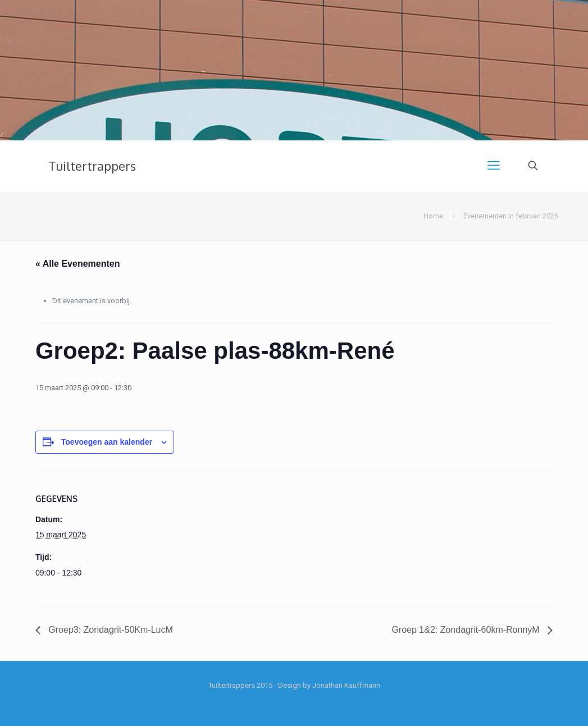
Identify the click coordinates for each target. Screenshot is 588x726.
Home (433, 216)
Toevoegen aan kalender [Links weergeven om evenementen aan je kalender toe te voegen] (107, 442)
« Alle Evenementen (78, 264)
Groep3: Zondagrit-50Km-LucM (110, 630)
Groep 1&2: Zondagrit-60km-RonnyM (467, 630)
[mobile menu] (494, 166)
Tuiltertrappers (92, 166)
